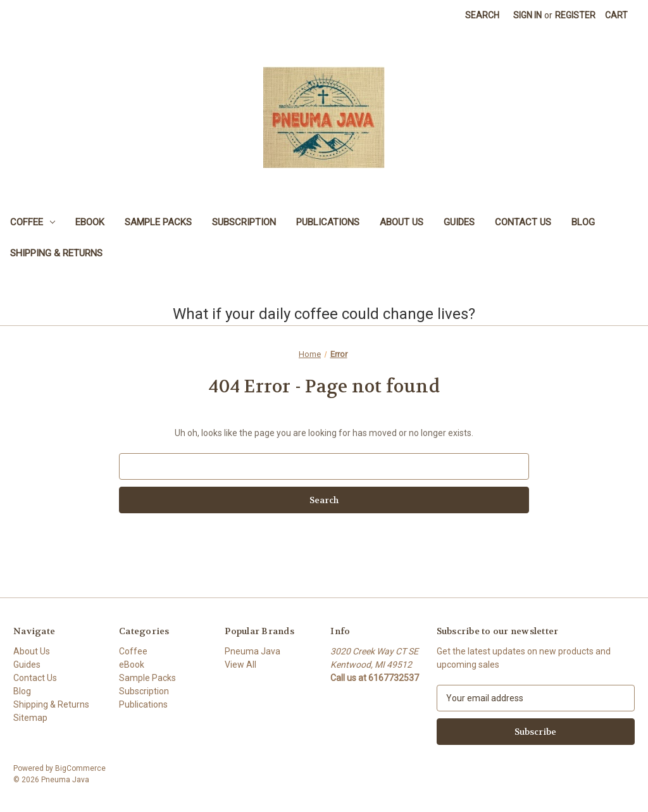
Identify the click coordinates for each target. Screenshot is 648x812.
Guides (459, 222)
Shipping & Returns (56, 253)
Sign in (527, 15)
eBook (90, 222)
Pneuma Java (252, 651)
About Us (402, 222)
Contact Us (523, 222)
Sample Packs (158, 222)
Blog (583, 222)
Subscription (244, 222)
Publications (328, 222)
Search (482, 15)
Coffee (33, 222)
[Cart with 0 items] (616, 16)
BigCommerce (80, 768)
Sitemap (30, 718)
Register (575, 15)
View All (240, 665)
